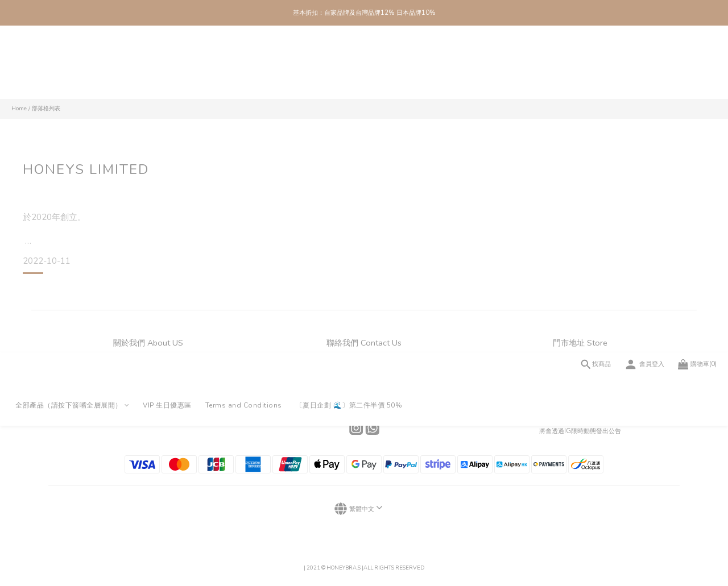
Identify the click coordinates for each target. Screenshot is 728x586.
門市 (148, 374)
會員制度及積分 (148, 388)
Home (19, 108)
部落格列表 (46, 108)
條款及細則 (148, 403)
